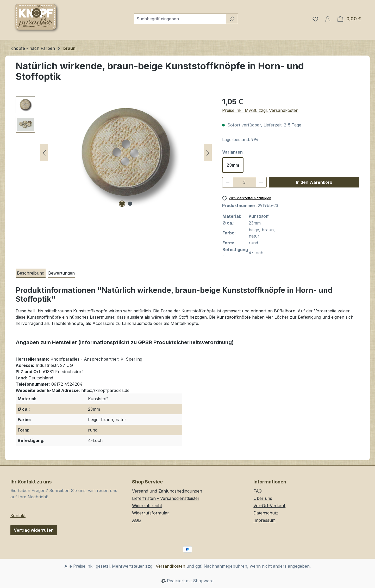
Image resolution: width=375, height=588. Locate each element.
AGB (136, 520)
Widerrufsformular (151, 513)
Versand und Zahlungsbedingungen (167, 491)
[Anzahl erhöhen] (261, 182)
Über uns (263, 498)
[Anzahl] (244, 182)
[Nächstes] (208, 152)
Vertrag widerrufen (34, 530)
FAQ (258, 491)
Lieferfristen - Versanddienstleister (166, 498)
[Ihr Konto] (328, 19)
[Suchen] (232, 19)
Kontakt (18, 516)
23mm (233, 165)
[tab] (31, 273)
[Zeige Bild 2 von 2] (130, 204)
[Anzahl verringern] (228, 182)
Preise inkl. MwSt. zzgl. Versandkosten (260, 110)
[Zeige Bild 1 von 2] (122, 204)
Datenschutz (266, 513)
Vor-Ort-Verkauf (269, 506)
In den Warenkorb (314, 182)
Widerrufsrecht (147, 506)
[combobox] (180, 19)
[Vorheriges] (44, 152)
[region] (114, 152)
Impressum (264, 520)
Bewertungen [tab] (61, 273)
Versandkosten (170, 566)
